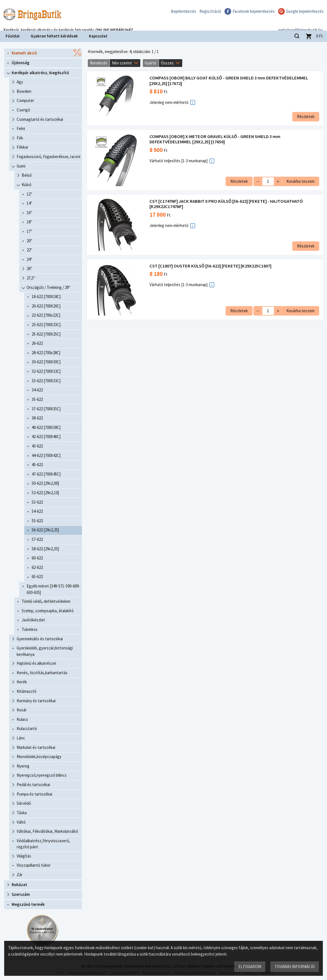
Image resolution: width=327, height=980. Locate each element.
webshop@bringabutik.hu (300, 23)
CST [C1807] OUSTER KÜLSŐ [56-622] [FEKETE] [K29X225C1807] (211, 266)
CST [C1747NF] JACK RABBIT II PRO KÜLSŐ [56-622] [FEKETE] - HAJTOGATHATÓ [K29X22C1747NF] (227, 204)
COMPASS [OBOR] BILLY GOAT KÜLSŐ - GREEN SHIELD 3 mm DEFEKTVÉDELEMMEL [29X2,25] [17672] (229, 81)
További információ (294, 966)
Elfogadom (249, 966)
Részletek (305, 117)
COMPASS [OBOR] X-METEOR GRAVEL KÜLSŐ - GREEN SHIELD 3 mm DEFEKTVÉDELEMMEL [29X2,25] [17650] (215, 139)
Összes (167, 63)
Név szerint (122, 63)
